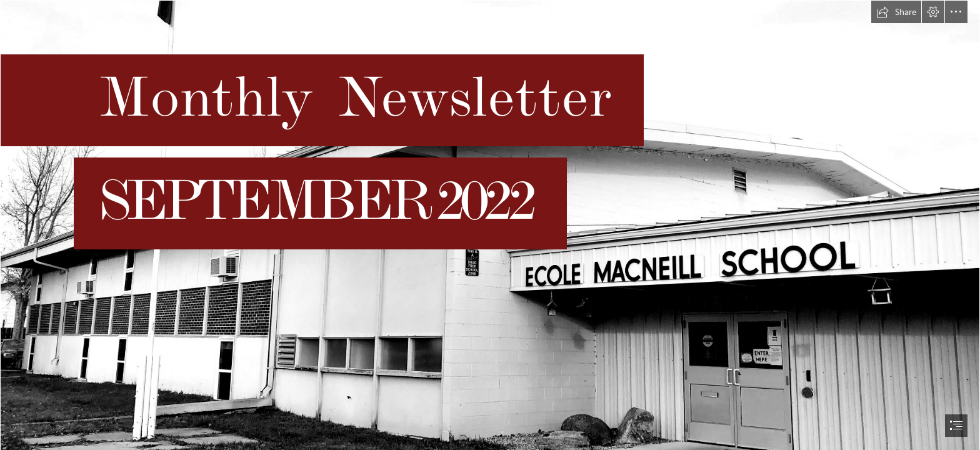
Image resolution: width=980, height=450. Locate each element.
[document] (490, 225)
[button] (896, 12)
